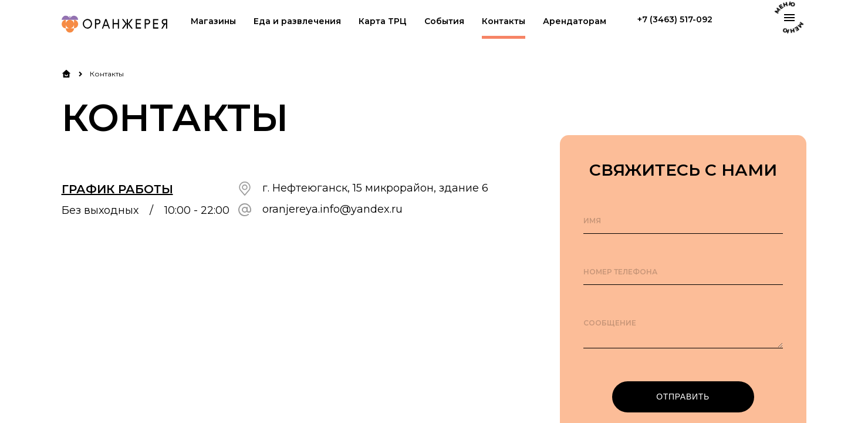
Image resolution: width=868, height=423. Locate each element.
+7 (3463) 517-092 (675, 20)
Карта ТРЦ (383, 21)
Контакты (504, 21)
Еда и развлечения (297, 21)
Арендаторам (575, 21)
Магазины (213, 21)
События (444, 21)
